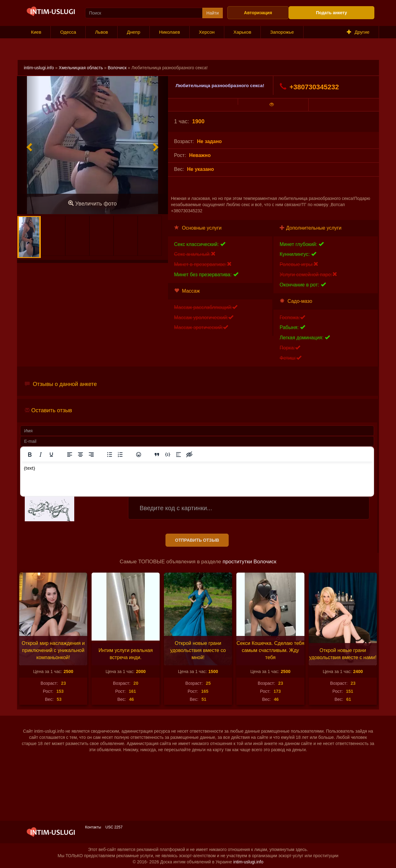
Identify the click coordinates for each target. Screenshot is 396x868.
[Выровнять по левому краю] (70, 455)
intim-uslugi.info (39, 68)
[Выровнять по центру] (80, 455)
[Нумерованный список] (120, 455)
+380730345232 (309, 87)
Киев (36, 32)
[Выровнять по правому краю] (91, 455)
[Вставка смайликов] (139, 455)
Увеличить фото (92, 203)
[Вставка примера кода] (168, 455)
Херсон (207, 32)
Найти (213, 13)
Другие (358, 32)
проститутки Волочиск (250, 562)
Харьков (243, 32)
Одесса (68, 32)
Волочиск (117, 68)
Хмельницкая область (81, 68)
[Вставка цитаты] (157, 455)
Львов (101, 32)
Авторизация (258, 13)
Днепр (133, 32)
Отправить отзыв (197, 540)
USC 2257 (114, 827)
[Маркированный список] (110, 455)
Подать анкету (331, 13)
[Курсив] (41, 455)
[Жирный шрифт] (30, 455)
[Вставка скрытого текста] (189, 455)
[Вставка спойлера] (179, 455)
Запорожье (282, 32)
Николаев (169, 32)
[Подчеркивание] (51, 455)
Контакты (93, 827)
